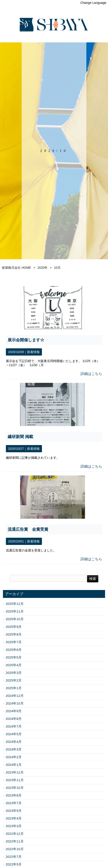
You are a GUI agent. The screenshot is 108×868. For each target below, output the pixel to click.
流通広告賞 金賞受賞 (28, 529)
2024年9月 (14, 711)
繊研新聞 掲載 (20, 437)
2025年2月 (14, 680)
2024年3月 (14, 749)
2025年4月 (14, 665)
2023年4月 (14, 818)
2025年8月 (14, 634)
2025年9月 (14, 627)
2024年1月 (14, 765)
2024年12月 (15, 696)
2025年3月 (14, 673)
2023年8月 (14, 795)
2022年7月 (14, 857)
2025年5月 (14, 657)
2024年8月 (14, 719)
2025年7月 (14, 642)
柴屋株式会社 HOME (16, 268)
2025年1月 (14, 688)
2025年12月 (15, 604)
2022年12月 (15, 834)
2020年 (43, 268)
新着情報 (33, 352)
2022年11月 (15, 841)
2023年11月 (15, 780)
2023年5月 (14, 811)
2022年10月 (15, 849)
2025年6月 (14, 650)
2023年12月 (15, 772)
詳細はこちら (91, 374)
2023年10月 (15, 788)
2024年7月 (14, 726)
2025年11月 (15, 611)
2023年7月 (14, 803)
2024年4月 (14, 742)
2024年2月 (14, 757)
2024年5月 (14, 734)
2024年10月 (15, 703)
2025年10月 (15, 619)
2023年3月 (14, 826)
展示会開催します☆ (26, 340)
